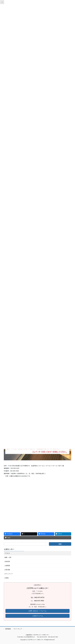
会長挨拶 (7, 561)
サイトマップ (18, 629)
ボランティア (9, 574)
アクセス (7, 553)
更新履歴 (8, 629)
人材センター (9, 549)
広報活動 (7, 570)
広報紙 (7, 578)
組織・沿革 (8, 557)
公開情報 (7, 566)
